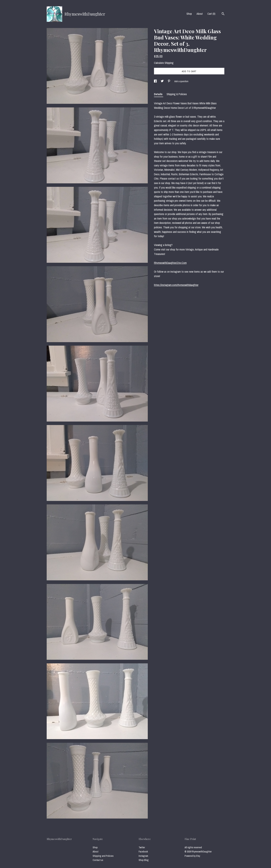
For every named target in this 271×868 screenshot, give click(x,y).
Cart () (211, 14)
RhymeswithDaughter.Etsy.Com (170, 263)
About (200, 14)
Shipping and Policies (103, 856)
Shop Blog (144, 860)
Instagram (143, 856)
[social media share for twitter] (162, 81)
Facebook (143, 852)
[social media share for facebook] (156, 81)
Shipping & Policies (177, 94)
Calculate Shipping (164, 63)
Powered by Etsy (192, 856)
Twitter (142, 847)
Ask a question (181, 81)
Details (159, 94)
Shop (189, 14)
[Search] (223, 14)
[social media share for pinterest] (169, 81)
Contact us (98, 860)
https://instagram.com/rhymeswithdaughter (176, 285)
